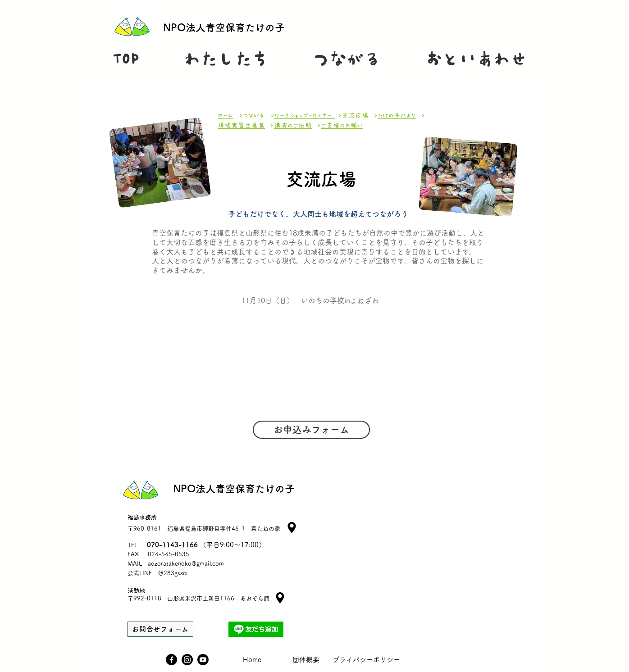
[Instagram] (187, 660)
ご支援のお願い (342, 125)
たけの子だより (397, 116)
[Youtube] (203, 660)
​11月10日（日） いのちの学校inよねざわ (310, 300)
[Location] (280, 598)
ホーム (225, 116)
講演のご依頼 (293, 125)
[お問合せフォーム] (160, 629)
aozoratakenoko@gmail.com (186, 564)
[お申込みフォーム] (311, 430)
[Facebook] (171, 660)
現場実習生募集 (241, 125)
